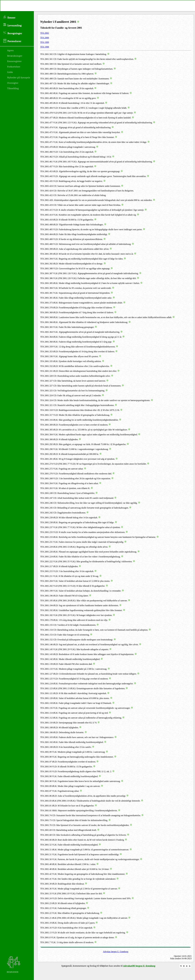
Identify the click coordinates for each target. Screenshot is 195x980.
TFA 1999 (45, 42)
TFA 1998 (45, 47)
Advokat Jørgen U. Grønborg (116, 952)
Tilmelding (13, 88)
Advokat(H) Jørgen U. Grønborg (139, 966)
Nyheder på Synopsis (19, 77)
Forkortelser (14, 66)
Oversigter (13, 83)
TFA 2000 (45, 38)
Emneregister (14, 61)
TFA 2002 (45, 33)
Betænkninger (15, 56)
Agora (10, 50)
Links (10, 72)
